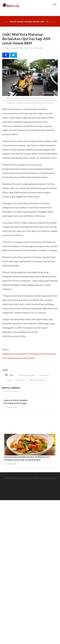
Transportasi (20, 380)
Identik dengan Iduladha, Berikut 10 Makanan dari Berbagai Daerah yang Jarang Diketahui (27, 458)
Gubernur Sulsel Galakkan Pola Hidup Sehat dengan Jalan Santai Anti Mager (16, 403)
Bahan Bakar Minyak (37, 380)
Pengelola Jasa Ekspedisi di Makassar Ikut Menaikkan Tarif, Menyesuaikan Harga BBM (29, 356)
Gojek (9, 380)
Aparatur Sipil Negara (27, 375)
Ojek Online (44, 375)
